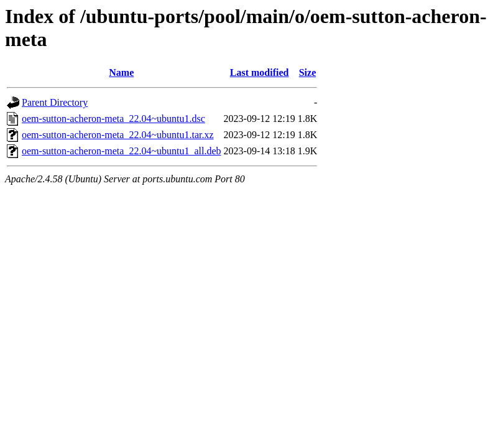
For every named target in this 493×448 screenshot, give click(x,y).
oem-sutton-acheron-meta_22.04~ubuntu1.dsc (113, 119)
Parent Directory (55, 102)
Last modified (260, 72)
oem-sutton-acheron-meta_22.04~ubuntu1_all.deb (122, 151)
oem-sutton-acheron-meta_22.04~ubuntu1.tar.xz (118, 135)
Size (308, 72)
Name (121, 72)
